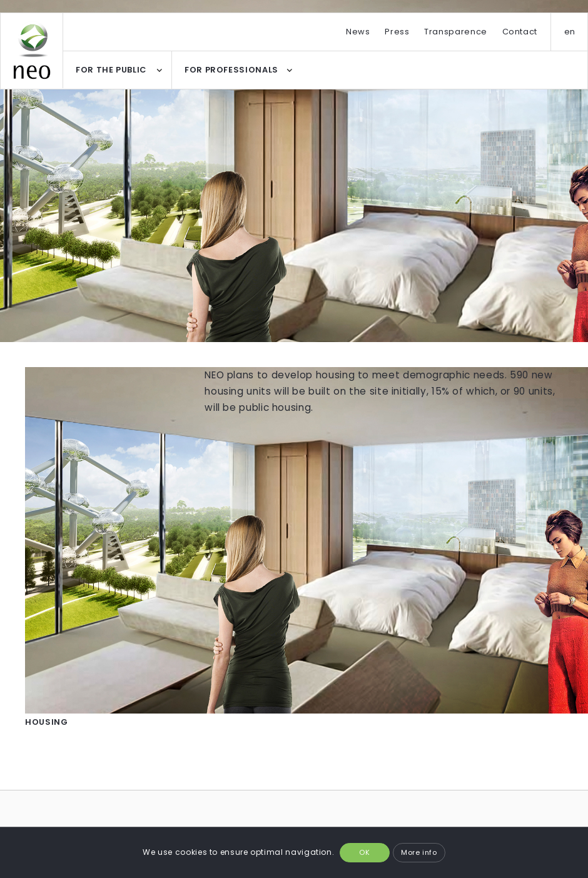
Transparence (456, 32)
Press (397, 32)
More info (419, 852)
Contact (520, 32)
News (358, 32)
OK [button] (364, 852)
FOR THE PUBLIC (111, 70)
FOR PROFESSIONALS (231, 70)
